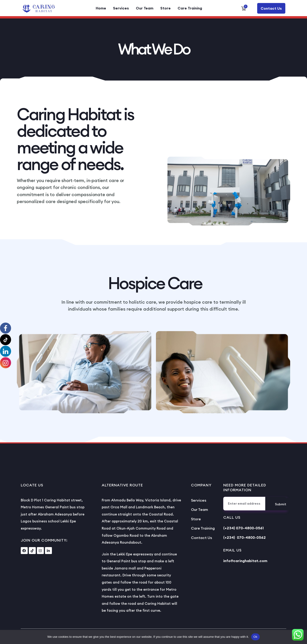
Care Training (190, 8)
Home (101, 8)
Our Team (145, 8)
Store (165, 8)
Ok (255, 637)
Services (121, 8)
